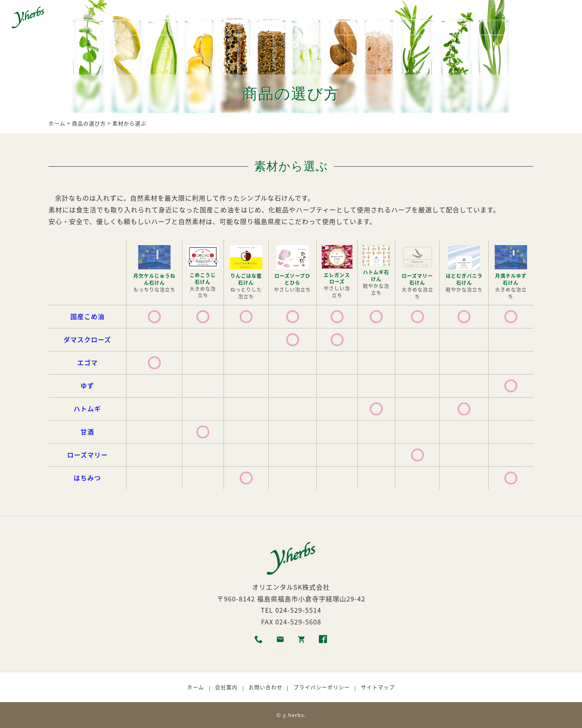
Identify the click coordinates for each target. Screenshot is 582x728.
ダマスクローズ (87, 339)
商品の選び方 (284, 17)
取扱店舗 (368, 17)
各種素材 (200, 17)
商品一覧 (164, 17)
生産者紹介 (239, 17)
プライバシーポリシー (322, 687)
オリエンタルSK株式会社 (291, 587)
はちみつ (87, 478)
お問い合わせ (266, 687)
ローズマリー (88, 455)
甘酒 (87, 432)
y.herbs (293, 715)
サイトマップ (378, 687)
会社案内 (226, 687)
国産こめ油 (88, 316)
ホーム (131, 17)
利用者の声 (329, 17)
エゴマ (88, 362)
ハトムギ (87, 408)
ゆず (87, 385)
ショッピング (410, 17)
